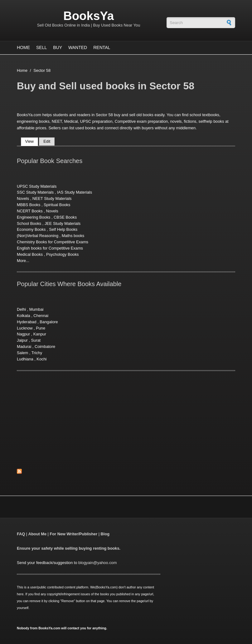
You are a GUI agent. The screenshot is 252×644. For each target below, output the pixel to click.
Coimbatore (45, 347)
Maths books (73, 236)
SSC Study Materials (35, 192)
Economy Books (31, 229)
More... (23, 261)
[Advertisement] (69, 423)
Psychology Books (63, 254)
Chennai (41, 316)
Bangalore (49, 322)
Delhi (21, 309)
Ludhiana (25, 359)
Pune (41, 328)
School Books (29, 223)
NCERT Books (30, 211)
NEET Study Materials (52, 198)
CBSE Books (65, 217)
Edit (47, 141)
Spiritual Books (57, 205)
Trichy (37, 353)
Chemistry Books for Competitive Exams (53, 242)
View (32, 141)
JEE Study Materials (63, 223)
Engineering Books (34, 217)
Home (23, 47)
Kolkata (24, 316)
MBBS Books (29, 205)
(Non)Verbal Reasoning (38, 236)
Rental (102, 47)
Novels (23, 198)
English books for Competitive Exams (50, 248)
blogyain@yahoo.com (97, 563)
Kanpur (40, 334)
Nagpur (23, 334)
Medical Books (30, 254)
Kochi (41, 359)
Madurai (24, 347)
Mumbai (36, 309)
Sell (41, 47)
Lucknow (25, 328)
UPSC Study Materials (37, 186)
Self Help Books (63, 229)
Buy (58, 47)
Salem (22, 353)
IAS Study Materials (75, 192)
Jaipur (22, 340)
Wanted (78, 47)
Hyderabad (27, 322)
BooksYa (89, 16)
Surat (36, 340)
